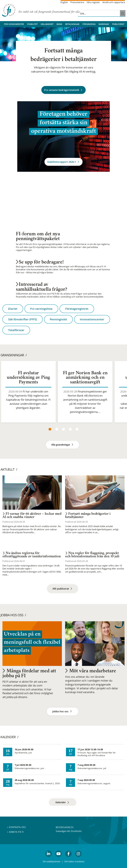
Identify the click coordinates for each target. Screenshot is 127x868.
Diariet (13, 309)
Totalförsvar (16, 330)
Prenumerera (77, 2)
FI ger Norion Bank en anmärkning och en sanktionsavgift (85, 378)
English (64, 2)
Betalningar (72, 24)
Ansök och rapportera (114, 2)
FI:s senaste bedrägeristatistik (63, 90)
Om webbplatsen (52, 861)
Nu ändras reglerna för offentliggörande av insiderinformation (32, 555)
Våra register (93, 2)
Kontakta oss (17, 827)
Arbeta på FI (16, 832)
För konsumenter (14, 24)
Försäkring (89, 24)
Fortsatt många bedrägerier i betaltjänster (88, 516)
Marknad (104, 24)
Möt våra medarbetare (91, 671)
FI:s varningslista (41, 309)
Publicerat (118, 24)
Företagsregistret (77, 309)
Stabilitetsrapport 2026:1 (63, 162)
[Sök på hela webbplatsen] (99, 13)
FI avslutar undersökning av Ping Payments (28, 378)
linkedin (49, 858)
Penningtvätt (58, 319)
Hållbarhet (47, 24)
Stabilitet (32, 24)
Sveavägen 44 (63, 831)
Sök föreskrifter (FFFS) (23, 319)
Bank (59, 24)
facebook (69, 858)
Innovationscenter (92, 319)
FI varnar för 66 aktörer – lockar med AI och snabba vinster (32, 516)
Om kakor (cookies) (74, 861)
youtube (58, 858)
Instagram (78, 858)
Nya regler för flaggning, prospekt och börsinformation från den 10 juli (92, 555)
